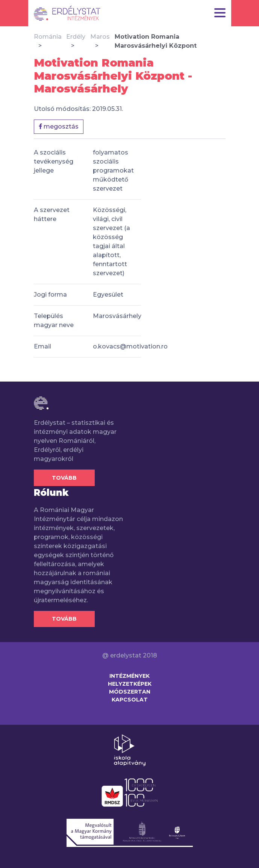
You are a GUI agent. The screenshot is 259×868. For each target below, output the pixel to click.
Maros (100, 37)
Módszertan (130, 692)
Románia (48, 37)
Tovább (64, 478)
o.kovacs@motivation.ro (130, 346)
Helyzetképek (130, 684)
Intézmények (129, 676)
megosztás (59, 126)
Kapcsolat (130, 700)
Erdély (76, 37)
